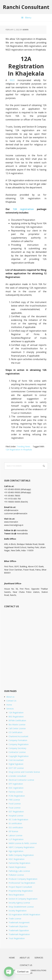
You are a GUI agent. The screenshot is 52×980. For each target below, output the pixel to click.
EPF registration (16, 784)
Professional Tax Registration (22, 883)
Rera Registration (16, 895)
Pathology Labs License (19, 871)
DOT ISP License (16, 768)
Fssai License (15, 808)
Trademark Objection (18, 926)
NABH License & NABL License (23, 843)
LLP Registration (16, 839)
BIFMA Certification (17, 720)
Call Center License (17, 728)
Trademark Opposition (19, 930)
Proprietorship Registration (21, 891)
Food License (15, 804)
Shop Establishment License (21, 907)
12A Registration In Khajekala (19, 450)
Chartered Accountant (18, 736)
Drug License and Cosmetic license (24, 772)
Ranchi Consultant (26, 7)
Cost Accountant (16, 760)
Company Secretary (17, 748)
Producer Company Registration (23, 879)
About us (10, 697)
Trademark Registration (19, 934)
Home (9, 705)
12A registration (23, 209)
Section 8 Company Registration (23, 899)
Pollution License (16, 875)
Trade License (15, 919)
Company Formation (18, 740)
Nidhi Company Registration (21, 855)
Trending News (23, 446)
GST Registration (16, 812)
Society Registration (18, 911)
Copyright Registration (19, 756)
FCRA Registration (17, 796)
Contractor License (17, 752)
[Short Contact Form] (26, 645)
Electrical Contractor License (21, 780)
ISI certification (15, 823)
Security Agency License (19, 903)
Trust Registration (17, 938)
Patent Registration (17, 867)
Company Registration (19, 744)
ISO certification (16, 827)
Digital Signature (16, 764)
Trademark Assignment (19, 922)
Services (10, 709)
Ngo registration (16, 851)
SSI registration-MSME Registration (24, 915)
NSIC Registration (17, 859)
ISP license (13, 831)
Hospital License (16, 816)
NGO (12, 80)
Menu (28, 18)
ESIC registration (16, 788)
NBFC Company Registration (21, 847)
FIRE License (14, 800)
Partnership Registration (19, 863)
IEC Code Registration (18, 820)
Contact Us (11, 701)
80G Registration (16, 717)
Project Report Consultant (20, 887)
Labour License (15, 835)
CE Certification (15, 732)
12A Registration (16, 713)
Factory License (16, 792)
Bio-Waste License (17, 725)
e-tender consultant (17, 776)
